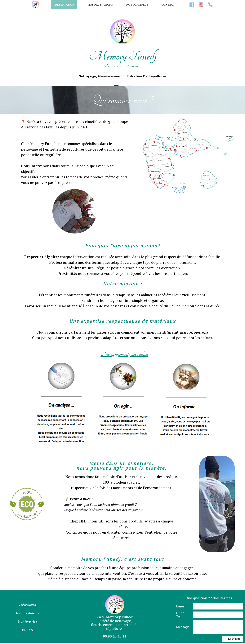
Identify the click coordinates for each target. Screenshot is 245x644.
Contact (168, 5)
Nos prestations (100, 5)
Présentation (64, 5)
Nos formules (137, 5)
